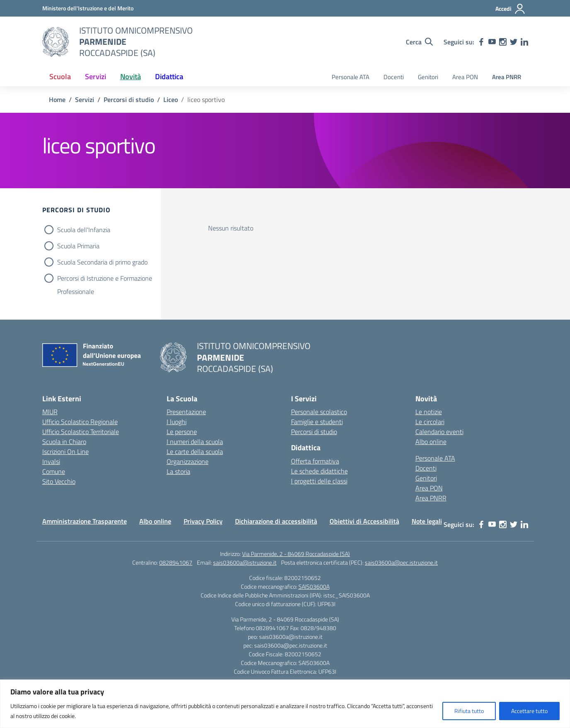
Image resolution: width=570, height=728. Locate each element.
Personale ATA (350, 77)
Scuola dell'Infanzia (84, 230)
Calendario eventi (439, 432)
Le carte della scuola (195, 451)
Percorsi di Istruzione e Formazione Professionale (105, 279)
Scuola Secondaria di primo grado (102, 262)
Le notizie (429, 412)
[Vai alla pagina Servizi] (85, 99)
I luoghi (177, 422)
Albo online (431, 442)
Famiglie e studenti (317, 422)
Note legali (427, 521)
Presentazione (186, 412)
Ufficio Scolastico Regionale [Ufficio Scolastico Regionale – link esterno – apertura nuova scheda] (80, 422)
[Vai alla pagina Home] (57, 99)
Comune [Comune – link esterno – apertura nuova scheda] (54, 471)
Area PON (465, 77)
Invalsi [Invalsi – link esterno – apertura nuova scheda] (51, 461)
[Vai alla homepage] (56, 42)
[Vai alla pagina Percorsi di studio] (129, 99)
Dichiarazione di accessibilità (276, 521)
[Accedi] (511, 9)
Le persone (182, 432)
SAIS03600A (314, 586)
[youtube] (492, 42)
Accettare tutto (529, 711)
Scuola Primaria (78, 246)
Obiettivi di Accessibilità (364, 521)
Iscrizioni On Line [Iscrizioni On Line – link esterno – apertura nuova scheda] (65, 451)
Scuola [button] (60, 76)
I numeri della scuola (195, 442)
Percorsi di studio (314, 432)
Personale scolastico (319, 412)
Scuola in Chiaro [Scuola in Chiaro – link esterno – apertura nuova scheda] (64, 442)
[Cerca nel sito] (419, 42)
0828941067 (176, 562)
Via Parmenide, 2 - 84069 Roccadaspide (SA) (296, 554)
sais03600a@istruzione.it (245, 562)
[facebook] (481, 42)
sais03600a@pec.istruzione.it (401, 562)
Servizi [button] (96, 76)
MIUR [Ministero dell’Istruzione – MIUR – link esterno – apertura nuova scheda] (50, 412)
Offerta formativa (315, 461)
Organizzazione (188, 461)
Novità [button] (131, 76)
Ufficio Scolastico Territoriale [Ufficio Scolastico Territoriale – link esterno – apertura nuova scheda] (81, 432)
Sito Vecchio (59, 481)
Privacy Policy (203, 521)
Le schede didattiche (319, 471)
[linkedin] (524, 42)
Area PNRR (507, 77)
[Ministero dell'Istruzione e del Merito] (88, 8)
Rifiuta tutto (469, 711)
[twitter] (514, 42)
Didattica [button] (169, 76)
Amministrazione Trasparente (85, 521)
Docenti (394, 77)
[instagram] (503, 42)
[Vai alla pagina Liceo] (171, 99)
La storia (178, 471)
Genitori (428, 77)
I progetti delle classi (319, 481)
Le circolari (430, 422)
